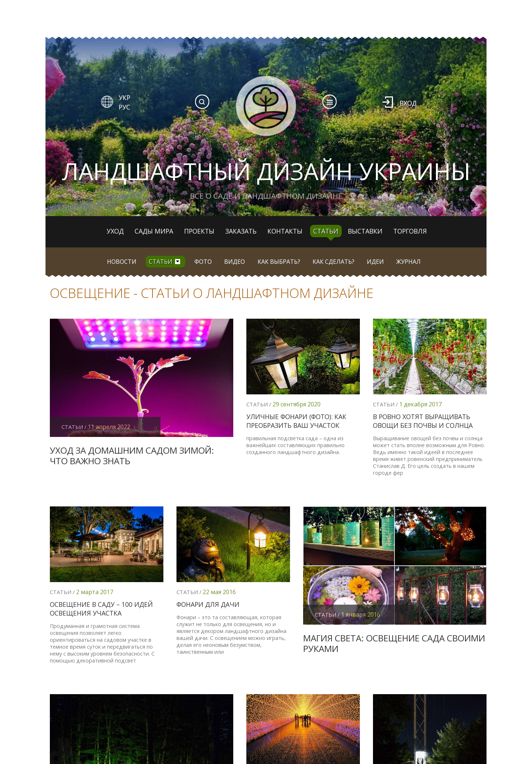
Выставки (365, 231)
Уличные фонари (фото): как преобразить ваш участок (296, 421)
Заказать (241, 231)
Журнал (408, 262)
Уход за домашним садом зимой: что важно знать (132, 455)
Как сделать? (334, 262)
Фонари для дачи (208, 604)
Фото (203, 262)
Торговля (410, 231)
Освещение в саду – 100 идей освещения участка (101, 609)
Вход (408, 103)
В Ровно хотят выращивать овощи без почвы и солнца (423, 421)
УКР (124, 98)
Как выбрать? (279, 262)
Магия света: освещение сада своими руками (394, 643)
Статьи (326, 231)
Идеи (375, 262)
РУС (124, 107)
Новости (122, 262)
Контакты (285, 231)
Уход (115, 231)
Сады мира (154, 231)
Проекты (199, 231)
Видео (235, 262)
